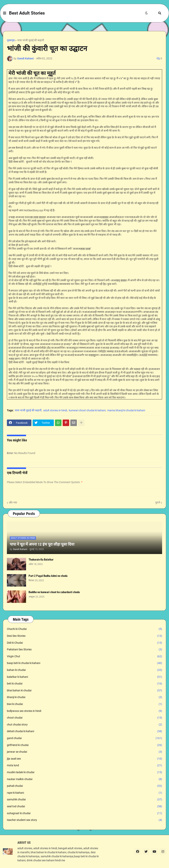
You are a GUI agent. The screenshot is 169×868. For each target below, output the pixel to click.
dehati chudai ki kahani (84, 731)
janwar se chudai (84, 752)
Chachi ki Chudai (84, 629)
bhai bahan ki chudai (84, 691)
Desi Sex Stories (84, 636)
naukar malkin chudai (84, 779)
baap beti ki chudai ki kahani (84, 663)
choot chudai (84, 718)
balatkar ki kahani (84, 677)
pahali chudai (84, 786)
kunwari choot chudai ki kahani (87, 410)
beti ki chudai (84, 684)
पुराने (158, 502)
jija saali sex (84, 759)
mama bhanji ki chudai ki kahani (126, 410)
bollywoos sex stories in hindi (84, 711)
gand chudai (84, 738)
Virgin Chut (84, 657)
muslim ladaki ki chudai (84, 772)
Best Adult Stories (27, 13)
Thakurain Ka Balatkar (41, 560)
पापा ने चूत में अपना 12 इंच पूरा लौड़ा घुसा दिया (42, 544)
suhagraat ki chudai (84, 813)
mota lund (84, 766)
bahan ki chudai (84, 670)
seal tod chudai (84, 807)
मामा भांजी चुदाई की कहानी (31, 40)
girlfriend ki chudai (84, 745)
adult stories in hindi (55, 410)
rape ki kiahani (84, 793)
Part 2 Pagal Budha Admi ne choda (48, 576)
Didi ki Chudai (84, 643)
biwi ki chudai (84, 704)
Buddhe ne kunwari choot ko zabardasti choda (54, 592)
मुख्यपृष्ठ (11, 40)
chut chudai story (84, 725)
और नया (13, 502)
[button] (5, 13)
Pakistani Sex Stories (84, 650)
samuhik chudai (84, 800)
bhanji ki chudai (84, 697)
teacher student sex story (84, 820)
